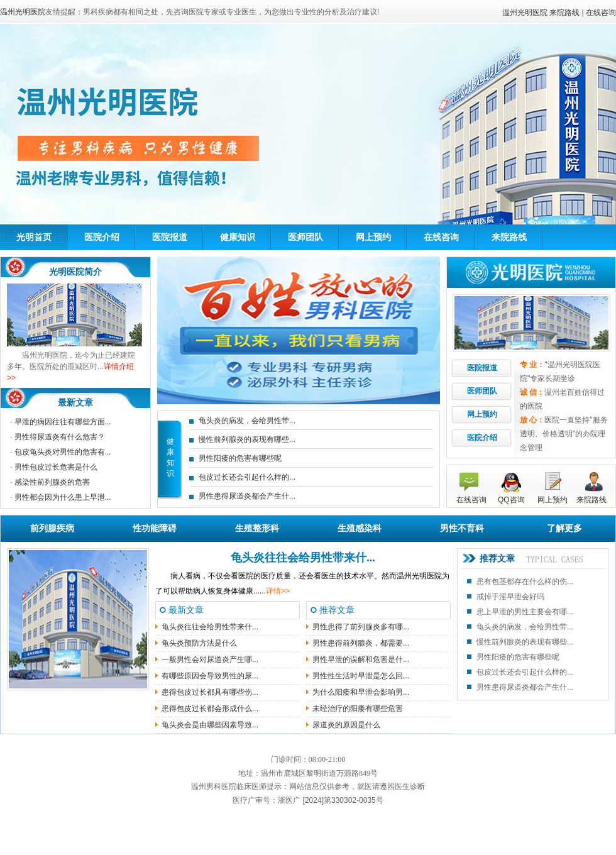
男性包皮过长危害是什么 (56, 467)
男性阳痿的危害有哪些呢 (240, 458)
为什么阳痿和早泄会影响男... (361, 692)
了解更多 (564, 528)
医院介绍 (102, 237)
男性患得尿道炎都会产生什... (247, 496)
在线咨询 (601, 13)
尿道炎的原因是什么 (346, 725)
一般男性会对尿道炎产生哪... (210, 659)
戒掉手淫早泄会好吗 (510, 597)
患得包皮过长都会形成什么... (210, 709)
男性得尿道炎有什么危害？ (60, 437)
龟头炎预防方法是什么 (199, 643)
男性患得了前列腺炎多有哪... (361, 627)
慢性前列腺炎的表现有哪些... (247, 439)
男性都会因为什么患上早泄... (63, 497)
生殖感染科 (360, 528)
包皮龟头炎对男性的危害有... (63, 452)
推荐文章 (497, 559)
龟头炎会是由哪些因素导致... (210, 725)
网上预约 (373, 237)
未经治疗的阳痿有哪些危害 (358, 709)
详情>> (278, 591)
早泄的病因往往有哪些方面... (63, 422)
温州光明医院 (525, 13)
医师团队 (305, 237)
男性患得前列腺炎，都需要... (361, 643)
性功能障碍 (155, 528)
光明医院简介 (75, 272)
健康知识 (238, 237)
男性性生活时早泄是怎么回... (361, 676)
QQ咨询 (511, 500)
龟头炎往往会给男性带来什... (303, 558)
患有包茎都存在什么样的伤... (525, 582)
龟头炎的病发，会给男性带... (247, 421)
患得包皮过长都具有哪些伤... (210, 692)
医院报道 (170, 237)
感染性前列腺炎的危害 (52, 482)
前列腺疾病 (52, 528)
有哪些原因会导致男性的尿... (210, 676)
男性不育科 (462, 528)
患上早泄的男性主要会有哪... (525, 612)
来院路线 (564, 13)
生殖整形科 (257, 528)
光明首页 (34, 237)
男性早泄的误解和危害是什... (361, 659)
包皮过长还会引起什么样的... (247, 477)
